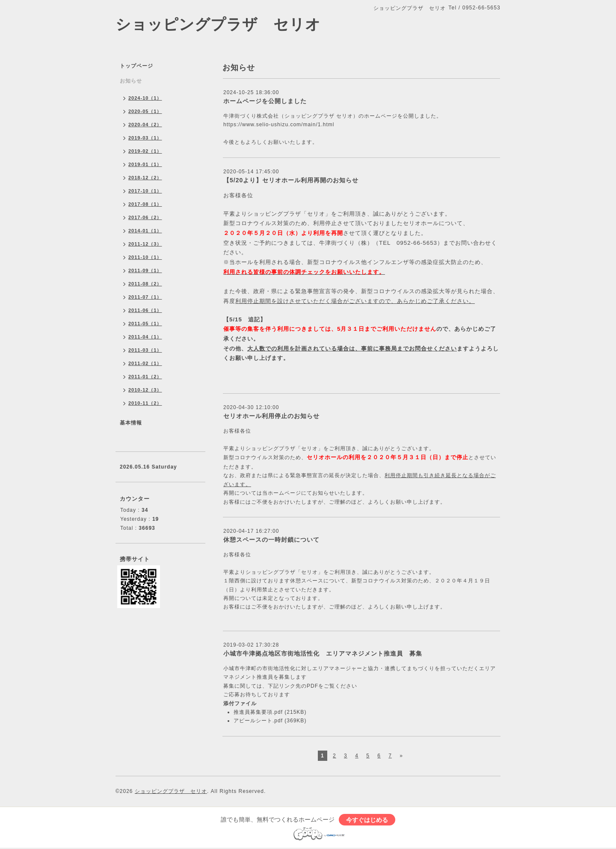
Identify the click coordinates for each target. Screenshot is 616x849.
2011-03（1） (145, 350)
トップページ (136, 66)
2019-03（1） (145, 138)
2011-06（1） (145, 310)
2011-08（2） (145, 284)
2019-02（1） (145, 151)
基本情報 (131, 423)
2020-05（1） (145, 111)
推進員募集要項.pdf (258, 712)
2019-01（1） (145, 164)
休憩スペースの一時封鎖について (271, 540)
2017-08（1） (145, 204)
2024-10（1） (145, 98)
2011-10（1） (145, 257)
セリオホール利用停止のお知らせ (271, 416)
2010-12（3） (145, 390)
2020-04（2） (145, 125)
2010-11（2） (145, 403)
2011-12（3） (145, 244)
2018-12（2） (145, 178)
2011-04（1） (145, 337)
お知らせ (131, 81)
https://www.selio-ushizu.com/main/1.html (279, 125)
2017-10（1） (145, 191)
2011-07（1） (145, 297)
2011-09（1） (145, 270)
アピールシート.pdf (258, 721)
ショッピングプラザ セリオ (218, 24)
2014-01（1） (145, 231)
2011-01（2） (145, 377)
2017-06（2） (145, 217)
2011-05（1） (145, 324)
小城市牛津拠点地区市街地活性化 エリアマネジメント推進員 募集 (323, 653)
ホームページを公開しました (265, 101)
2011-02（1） (145, 363)
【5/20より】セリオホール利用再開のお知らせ (291, 180)
